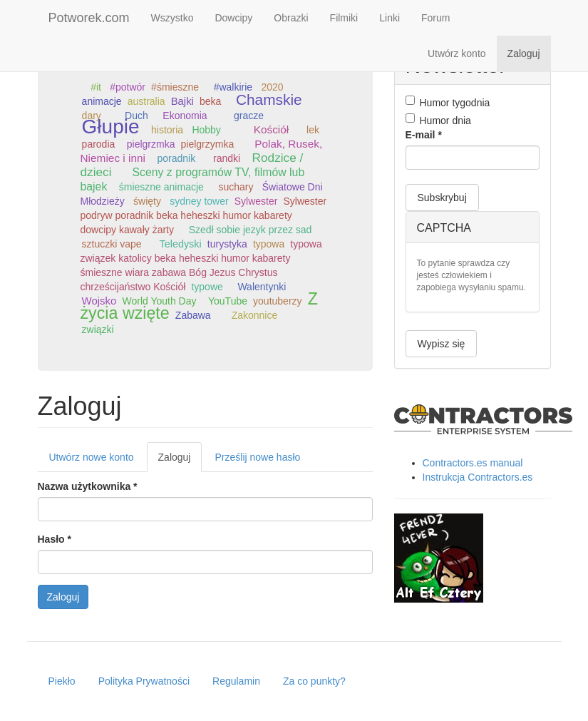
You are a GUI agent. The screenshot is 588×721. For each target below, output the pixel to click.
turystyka (227, 244)
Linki (390, 18)
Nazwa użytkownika (88, 486)
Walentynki (262, 287)
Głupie (111, 127)
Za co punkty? (314, 681)
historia (167, 130)
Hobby (206, 130)
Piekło (62, 681)
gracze (249, 116)
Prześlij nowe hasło (257, 457)
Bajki (182, 101)
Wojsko (99, 301)
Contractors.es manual (473, 463)
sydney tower (199, 201)
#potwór (128, 87)
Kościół (272, 129)
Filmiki (344, 18)
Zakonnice (255, 315)
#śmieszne (175, 87)
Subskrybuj (442, 198)
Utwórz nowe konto (92, 457)
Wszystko (172, 18)
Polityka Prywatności (144, 681)
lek (313, 130)
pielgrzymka (208, 144)
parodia (99, 144)
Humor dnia (438, 120)
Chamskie (269, 99)
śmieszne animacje (161, 187)
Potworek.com (89, 18)
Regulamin (236, 681)
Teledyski (180, 244)
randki (227, 158)
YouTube (228, 301)
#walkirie (233, 87)
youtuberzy (277, 301)
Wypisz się (442, 344)
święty (147, 201)
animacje (102, 101)
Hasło (55, 539)
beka (210, 101)
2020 (272, 87)
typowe (207, 287)
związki (98, 329)
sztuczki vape (112, 244)
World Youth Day (159, 301)
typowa (269, 244)
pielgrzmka (151, 144)
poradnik (176, 158)
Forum (435, 18)
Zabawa (193, 315)
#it (96, 87)
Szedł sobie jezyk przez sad (251, 230)
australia (146, 101)
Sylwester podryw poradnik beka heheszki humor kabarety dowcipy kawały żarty (204, 215)
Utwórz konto (457, 53)
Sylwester (256, 201)
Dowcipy (233, 18)
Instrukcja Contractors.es (478, 477)
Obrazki (291, 18)
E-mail (424, 135)
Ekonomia (185, 116)
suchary (236, 187)
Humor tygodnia (448, 102)
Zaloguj (524, 53)
